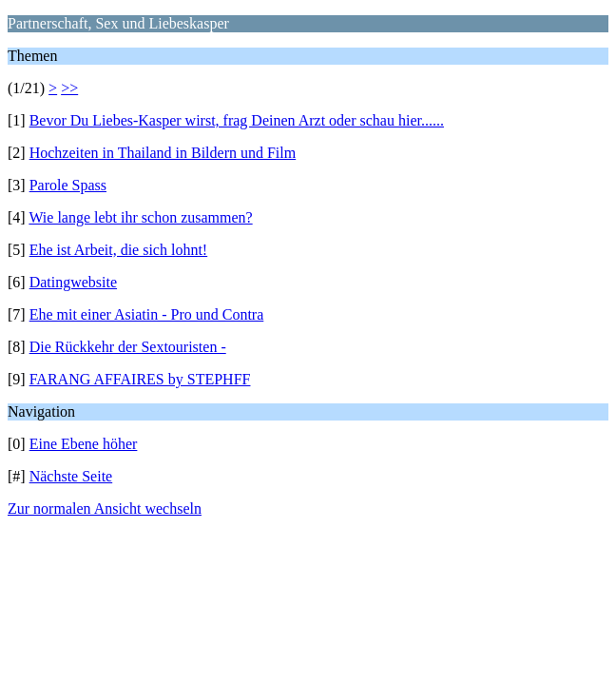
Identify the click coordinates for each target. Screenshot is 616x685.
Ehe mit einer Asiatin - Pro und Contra (147, 314)
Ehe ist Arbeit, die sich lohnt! (119, 250)
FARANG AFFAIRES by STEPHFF (140, 379)
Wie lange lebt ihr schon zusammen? (140, 217)
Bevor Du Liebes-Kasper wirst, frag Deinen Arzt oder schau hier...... (237, 120)
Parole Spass (68, 185)
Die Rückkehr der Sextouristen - (128, 347)
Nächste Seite (71, 476)
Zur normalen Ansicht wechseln (105, 509)
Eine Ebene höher (84, 444)
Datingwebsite (73, 282)
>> (69, 88)
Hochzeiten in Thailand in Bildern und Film (163, 153)
